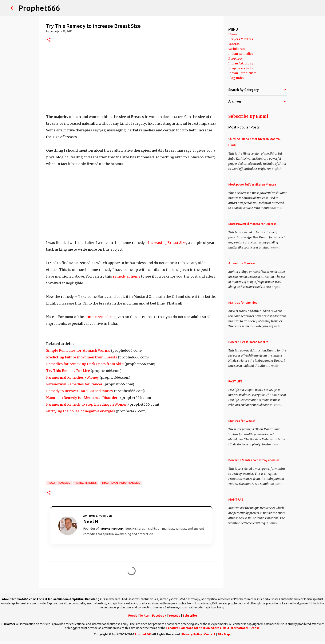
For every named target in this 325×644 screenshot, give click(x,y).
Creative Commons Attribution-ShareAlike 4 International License (213, 628)
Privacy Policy (192, 634)
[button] (49, 40)
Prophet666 (39, 8)
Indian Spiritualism (242, 73)
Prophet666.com (112, 529)
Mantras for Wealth (242, 421)
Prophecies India (241, 68)
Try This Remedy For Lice (68, 371)
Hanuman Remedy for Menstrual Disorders (83, 398)
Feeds (133, 616)
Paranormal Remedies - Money (72, 377)
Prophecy (235, 59)
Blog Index (236, 78)
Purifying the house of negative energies (81, 411)
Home (233, 34)
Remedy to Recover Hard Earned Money (80, 391)
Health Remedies (59, 483)
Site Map (224, 634)
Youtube (174, 616)
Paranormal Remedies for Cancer (74, 384)
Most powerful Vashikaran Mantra (252, 184)
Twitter (145, 616)
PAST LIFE (235, 381)
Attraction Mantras (242, 263)
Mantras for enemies (243, 303)
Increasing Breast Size (167, 243)
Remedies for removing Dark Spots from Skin (85, 364)
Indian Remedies (241, 54)
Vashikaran (237, 49)
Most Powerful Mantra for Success (252, 224)
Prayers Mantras (241, 39)
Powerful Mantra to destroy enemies (254, 460)
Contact (210, 634)
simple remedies (99, 317)
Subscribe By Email (248, 116)
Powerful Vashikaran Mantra (248, 342)
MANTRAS (236, 500)
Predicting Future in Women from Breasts (82, 357)
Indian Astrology (241, 63)
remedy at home (127, 276)
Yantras (234, 44)
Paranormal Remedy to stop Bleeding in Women (87, 404)
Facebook (159, 616)
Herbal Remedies (86, 483)
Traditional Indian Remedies (121, 483)
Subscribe (190, 616)
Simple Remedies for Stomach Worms (78, 350)
